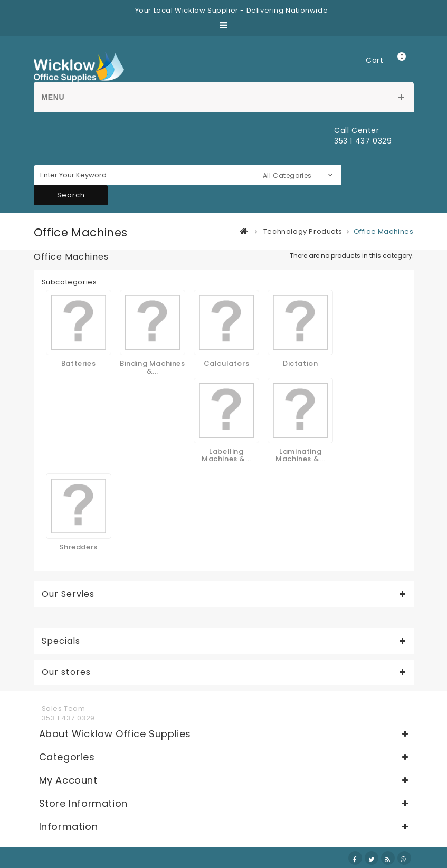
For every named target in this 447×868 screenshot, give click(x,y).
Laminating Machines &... (300, 455)
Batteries (78, 363)
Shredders (78, 547)
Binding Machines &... (153, 367)
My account (68, 780)
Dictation (300, 363)
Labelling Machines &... (226, 455)
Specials (61, 641)
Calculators (227, 363)
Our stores (66, 672)
